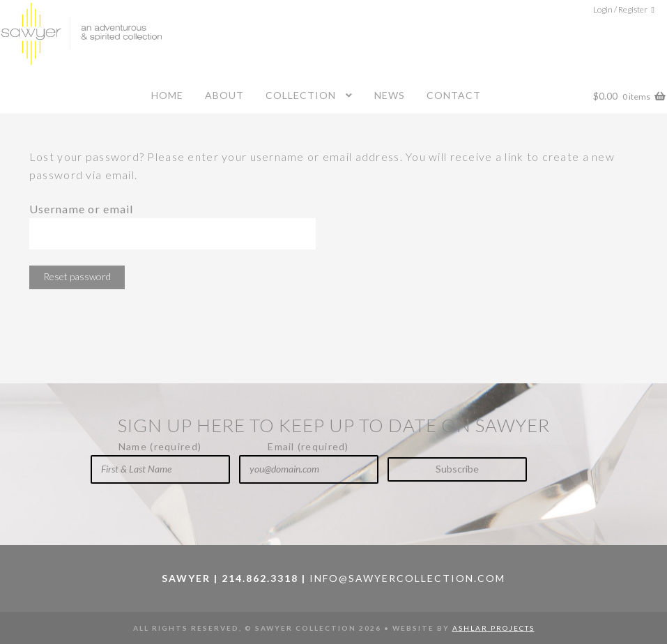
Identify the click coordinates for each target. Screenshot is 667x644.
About (224, 95)
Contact (454, 95)
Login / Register (620, 9)
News (390, 95)
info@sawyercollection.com (407, 578)
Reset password (77, 276)
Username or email (82, 209)
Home (167, 95)
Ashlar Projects (493, 628)
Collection (301, 95)
